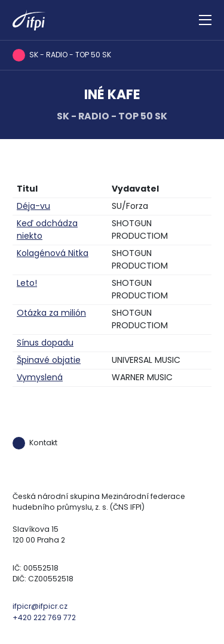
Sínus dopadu (45, 343)
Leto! (27, 283)
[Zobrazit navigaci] (205, 20)
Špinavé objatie (49, 360)
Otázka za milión (51, 313)
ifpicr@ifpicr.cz (40, 606)
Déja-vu (33, 206)
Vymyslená (40, 377)
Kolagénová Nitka (53, 253)
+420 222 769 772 (44, 617)
